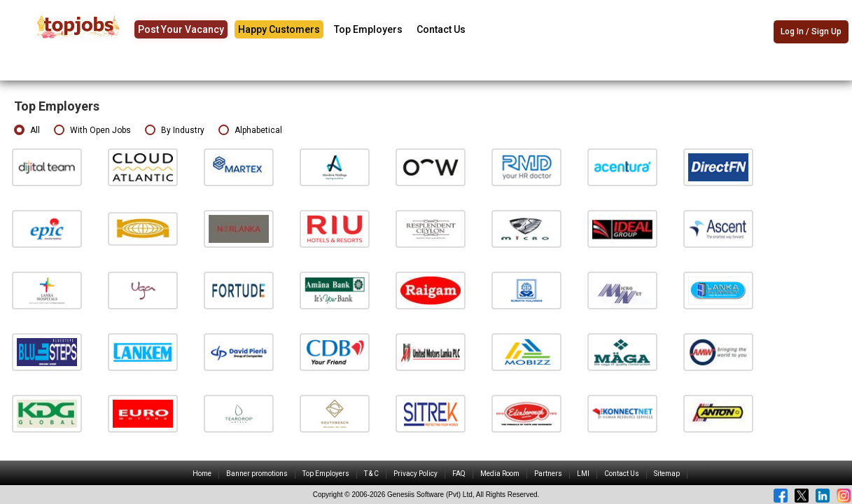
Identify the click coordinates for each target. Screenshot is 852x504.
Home (202, 474)
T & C (371, 474)
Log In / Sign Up (811, 31)
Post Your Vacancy (181, 29)
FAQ (459, 474)
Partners (548, 474)
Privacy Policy (415, 474)
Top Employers (368, 29)
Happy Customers (279, 29)
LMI (583, 474)
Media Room (500, 474)
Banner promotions (257, 474)
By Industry (175, 131)
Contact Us (441, 29)
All (27, 131)
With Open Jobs (92, 131)
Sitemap (667, 474)
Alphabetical (250, 131)
